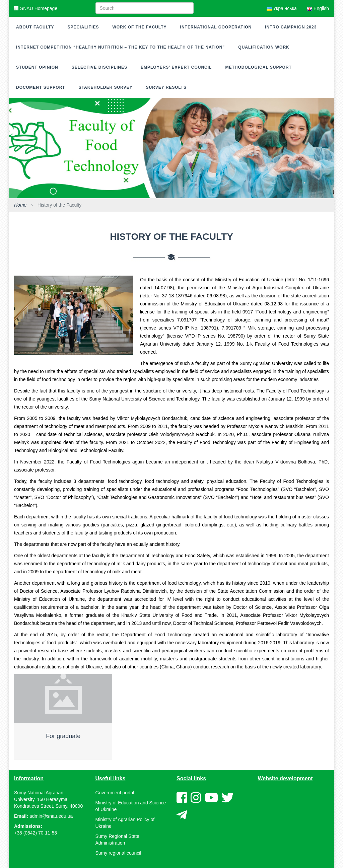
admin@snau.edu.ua (51, 816)
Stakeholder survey (106, 87)
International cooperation (216, 27)
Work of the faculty (139, 27)
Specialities (83, 27)
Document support (41, 87)
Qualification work (264, 47)
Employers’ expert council (176, 67)
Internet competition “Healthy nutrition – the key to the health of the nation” (120, 47)
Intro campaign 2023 (291, 27)
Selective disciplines (99, 67)
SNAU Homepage (36, 8)
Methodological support (258, 67)
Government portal (115, 793)
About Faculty (35, 27)
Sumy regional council (118, 853)
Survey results (166, 87)
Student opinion (37, 67)
